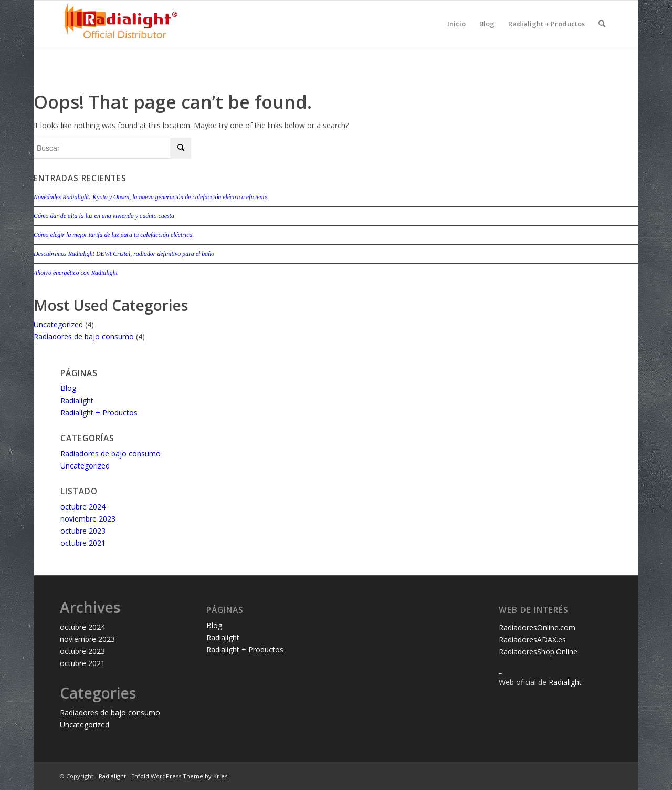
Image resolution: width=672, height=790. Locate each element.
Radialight (77, 401)
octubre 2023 (83, 531)
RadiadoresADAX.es (532, 640)
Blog (487, 24)
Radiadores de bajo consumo (84, 336)
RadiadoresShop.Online (538, 652)
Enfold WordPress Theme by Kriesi (180, 776)
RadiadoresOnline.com (537, 627)
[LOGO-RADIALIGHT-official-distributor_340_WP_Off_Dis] (121, 24)
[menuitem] (602, 24)
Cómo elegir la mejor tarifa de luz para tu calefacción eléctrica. (114, 235)
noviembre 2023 (88, 519)
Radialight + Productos (547, 24)
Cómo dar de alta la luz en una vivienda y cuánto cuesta (104, 216)
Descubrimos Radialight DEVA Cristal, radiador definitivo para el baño (124, 254)
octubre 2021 (83, 543)
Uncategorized (58, 324)
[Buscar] (602, 24)
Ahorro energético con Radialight (76, 273)
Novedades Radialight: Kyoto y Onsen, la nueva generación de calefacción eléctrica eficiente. (151, 197)
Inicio (456, 24)
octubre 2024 (83, 507)
